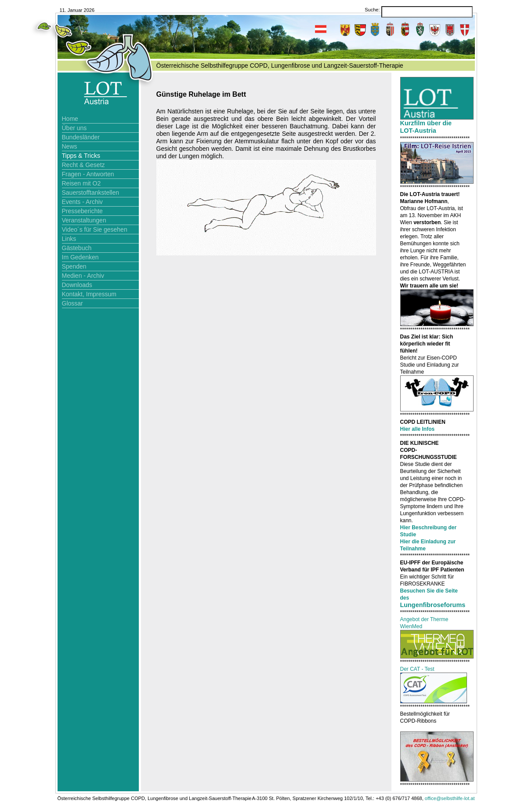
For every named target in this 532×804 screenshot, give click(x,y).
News (70, 146)
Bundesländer (81, 137)
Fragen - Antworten (88, 174)
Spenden (74, 266)
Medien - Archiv (83, 276)
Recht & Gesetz (83, 165)
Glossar (72, 303)
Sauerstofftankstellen (91, 193)
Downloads (77, 285)
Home (70, 119)
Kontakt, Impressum (89, 294)
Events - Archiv (82, 202)
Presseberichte (82, 211)
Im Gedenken (80, 257)
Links (69, 239)
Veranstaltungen (84, 220)
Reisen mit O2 (81, 183)
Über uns (74, 128)
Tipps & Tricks (81, 156)
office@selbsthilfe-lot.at (450, 798)
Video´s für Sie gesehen (95, 229)
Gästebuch (77, 248)
